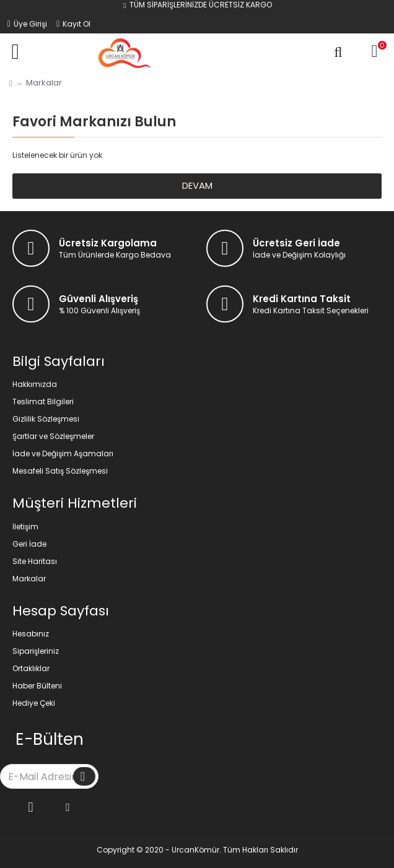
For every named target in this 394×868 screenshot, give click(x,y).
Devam (197, 186)
